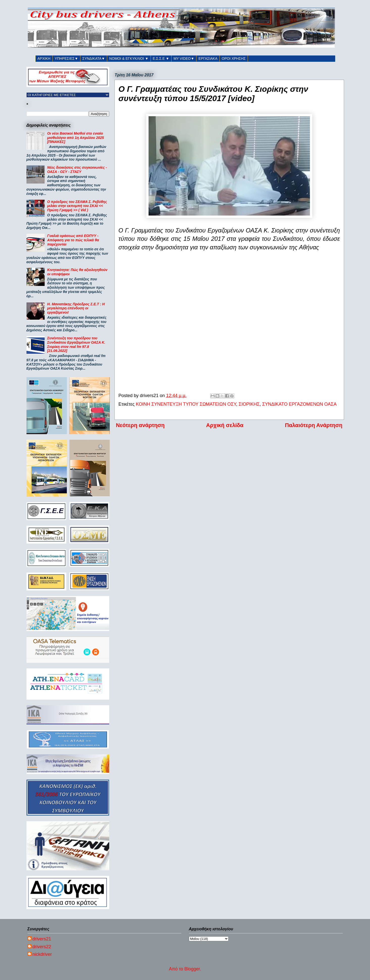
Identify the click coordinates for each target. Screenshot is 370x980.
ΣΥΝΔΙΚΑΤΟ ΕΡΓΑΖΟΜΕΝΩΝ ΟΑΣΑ (299, 404)
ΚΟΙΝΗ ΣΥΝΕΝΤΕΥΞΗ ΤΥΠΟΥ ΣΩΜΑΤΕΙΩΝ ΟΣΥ (186, 404)
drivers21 (42, 939)
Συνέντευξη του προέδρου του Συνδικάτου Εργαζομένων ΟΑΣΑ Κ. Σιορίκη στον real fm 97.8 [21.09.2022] (76, 344)
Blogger (192, 969)
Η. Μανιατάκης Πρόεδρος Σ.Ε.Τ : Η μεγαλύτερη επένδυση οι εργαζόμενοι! (76, 308)
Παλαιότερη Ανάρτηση (314, 425)
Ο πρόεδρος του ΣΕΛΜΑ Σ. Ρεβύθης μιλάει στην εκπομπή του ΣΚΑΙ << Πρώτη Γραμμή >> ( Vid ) (77, 206)
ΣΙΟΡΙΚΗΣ (249, 404)
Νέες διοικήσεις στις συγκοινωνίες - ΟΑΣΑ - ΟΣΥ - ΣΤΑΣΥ (77, 170)
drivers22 (42, 947)
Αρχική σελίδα (225, 425)
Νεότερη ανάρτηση (140, 425)
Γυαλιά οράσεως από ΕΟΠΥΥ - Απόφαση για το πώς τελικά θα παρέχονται (73, 240)
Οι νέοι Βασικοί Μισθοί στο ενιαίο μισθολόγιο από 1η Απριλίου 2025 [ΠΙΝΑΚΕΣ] (76, 138)
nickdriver (42, 954)
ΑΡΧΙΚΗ (44, 58)
